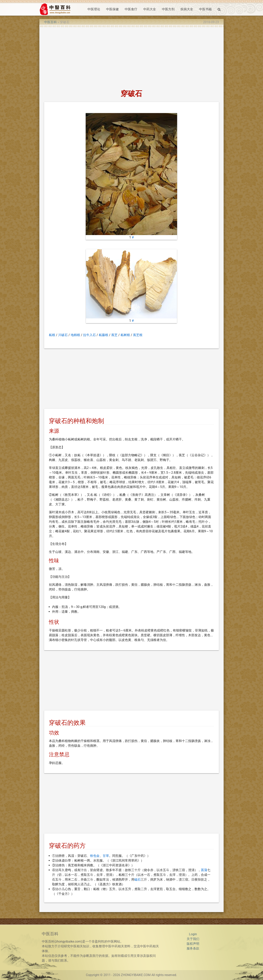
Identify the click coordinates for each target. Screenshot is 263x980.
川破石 (63, 335)
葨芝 (114, 335)
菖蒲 (204, 870)
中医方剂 (168, 9)
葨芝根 (138, 335)
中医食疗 (131, 9)
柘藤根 (103, 335)
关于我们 (193, 939)
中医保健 (112, 9)
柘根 (52, 335)
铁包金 (95, 856)
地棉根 (75, 335)
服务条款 (193, 948)
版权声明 (193, 944)
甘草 (106, 856)
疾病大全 (187, 9)
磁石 (138, 880)
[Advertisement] (131, 57)
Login (193, 934)
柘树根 (125, 335)
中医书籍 (205, 9)
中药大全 (150, 9)
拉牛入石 (89, 335)
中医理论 (94, 9)
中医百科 (50, 22)
